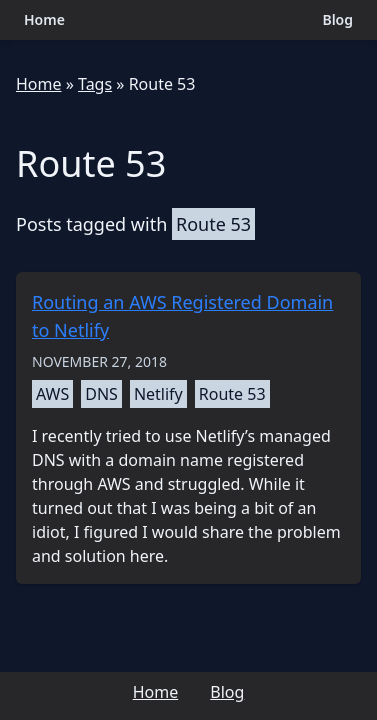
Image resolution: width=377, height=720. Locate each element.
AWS (52, 394)
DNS (101, 394)
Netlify (158, 394)
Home (44, 19)
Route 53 (162, 84)
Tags (95, 84)
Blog (337, 19)
